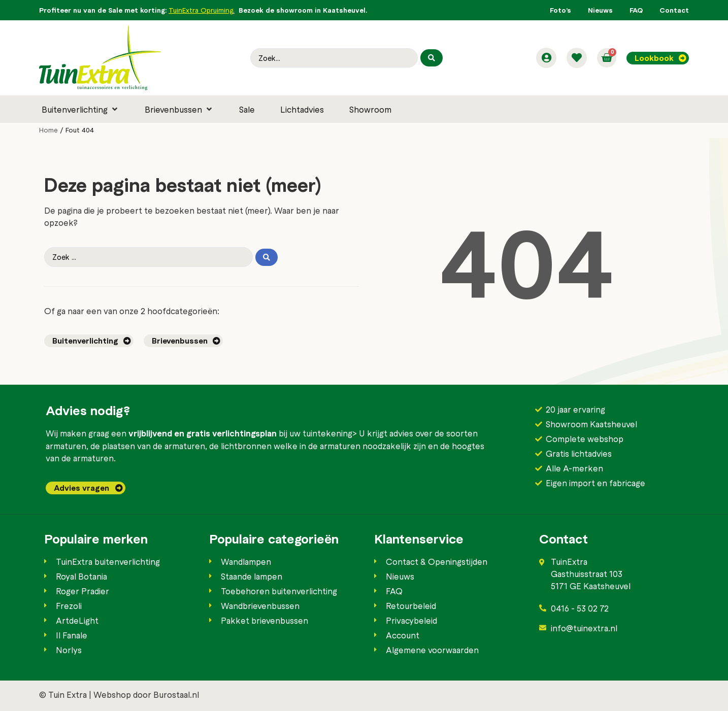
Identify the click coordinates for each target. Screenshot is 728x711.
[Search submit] (432, 58)
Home (48, 130)
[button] (80, 109)
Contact (674, 10)
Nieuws (600, 10)
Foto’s (560, 10)
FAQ (636, 10)
